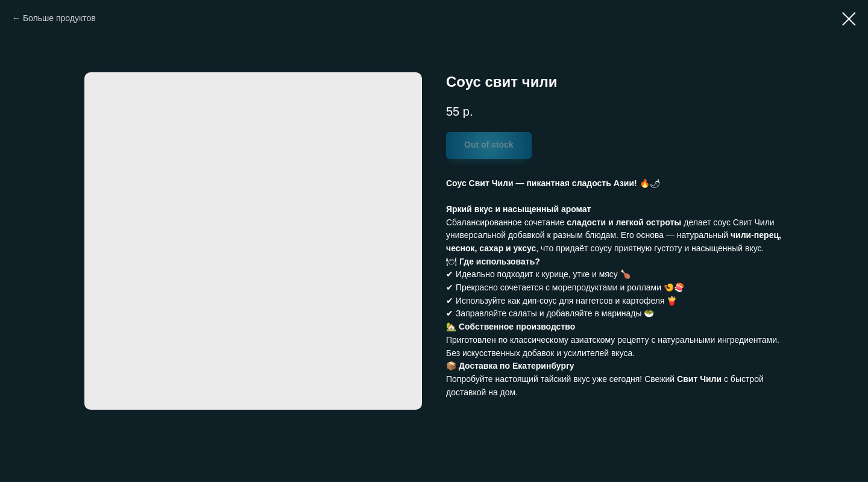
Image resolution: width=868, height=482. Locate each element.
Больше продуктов (59, 18)
